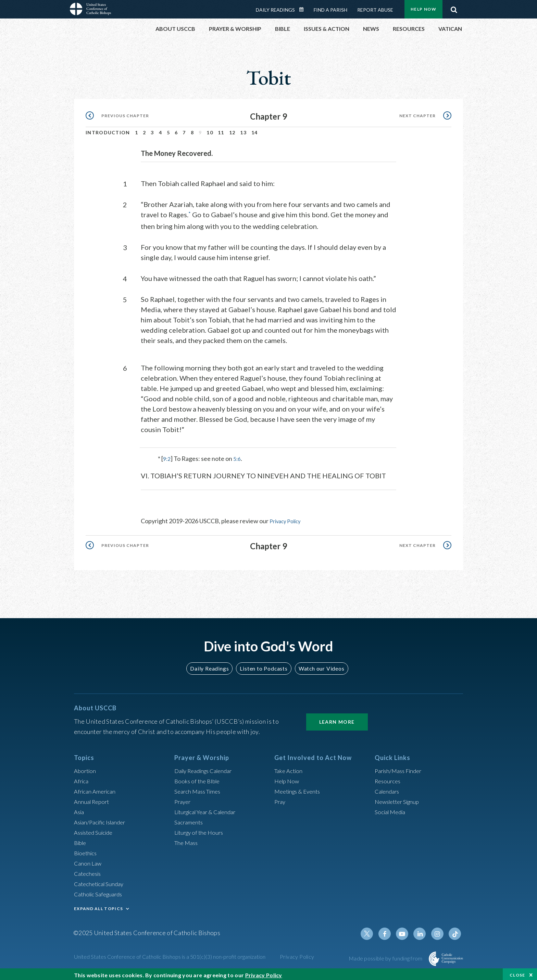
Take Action (290, 768)
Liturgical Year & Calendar (209, 809)
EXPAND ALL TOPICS (98, 906)
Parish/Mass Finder (401, 768)
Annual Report (93, 799)
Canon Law (88, 860)
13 (243, 130)
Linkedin (423, 931)
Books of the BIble (198, 778)
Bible (81, 840)
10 (210, 130)
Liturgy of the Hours (201, 830)
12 (232, 130)
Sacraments (190, 819)
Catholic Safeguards (101, 891)
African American (97, 788)
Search (454, 6)
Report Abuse (375, 8)
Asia (80, 809)
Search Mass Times (199, 788)
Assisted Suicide (96, 830)
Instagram (439, 931)
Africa (82, 778)
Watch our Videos (318, 665)
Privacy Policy (288, 518)
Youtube (406, 931)
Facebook (390, 931)
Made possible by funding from (386, 955)
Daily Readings (275, 8)
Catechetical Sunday (101, 881)
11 (221, 130)
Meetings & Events (300, 788)
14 (255, 130)
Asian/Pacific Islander (102, 819)
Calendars (388, 788)
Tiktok (455, 931)
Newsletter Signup (400, 799)
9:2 (167, 456)
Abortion (86, 768)
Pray (280, 799)
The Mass (187, 840)
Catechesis (89, 871)
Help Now (288, 778)
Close (517, 973)
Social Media (392, 809)
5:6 (239, 456)
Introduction (108, 130)
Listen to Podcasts (263, 665)
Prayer (183, 799)
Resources (389, 778)
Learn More (337, 719)
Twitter (373, 931)
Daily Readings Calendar (304, 8)
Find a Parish (330, 8)
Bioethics (87, 850)
